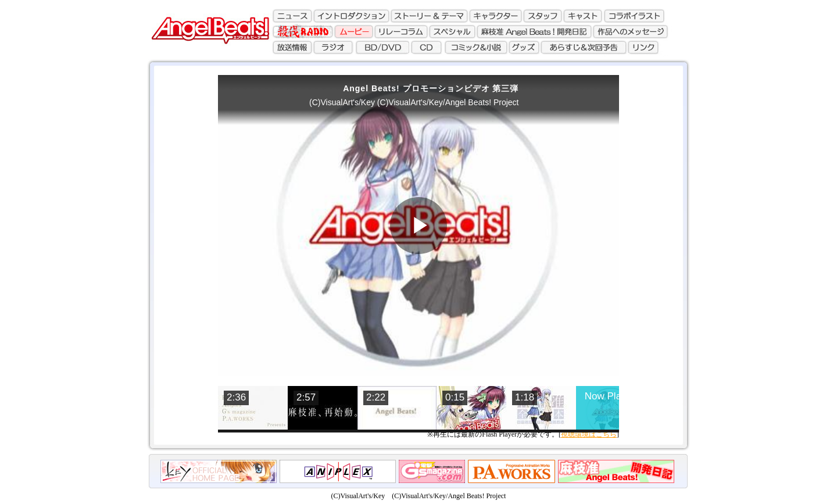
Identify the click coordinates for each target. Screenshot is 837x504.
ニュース (293, 16)
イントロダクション (351, 16)
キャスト (582, 16)
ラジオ (333, 46)
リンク (645, 46)
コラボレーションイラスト (634, 16)
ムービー (354, 31)
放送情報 (293, 46)
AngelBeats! (207, 26)
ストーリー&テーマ (429, 16)
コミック (476, 46)
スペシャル (453, 31)
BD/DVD (381, 46)
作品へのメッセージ (631, 31)
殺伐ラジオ (304, 31)
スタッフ (543, 16)
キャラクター (496, 16)
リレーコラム (402, 31)
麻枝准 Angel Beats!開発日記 (535, 31)
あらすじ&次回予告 (585, 46)
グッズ (525, 46)
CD (427, 46)
